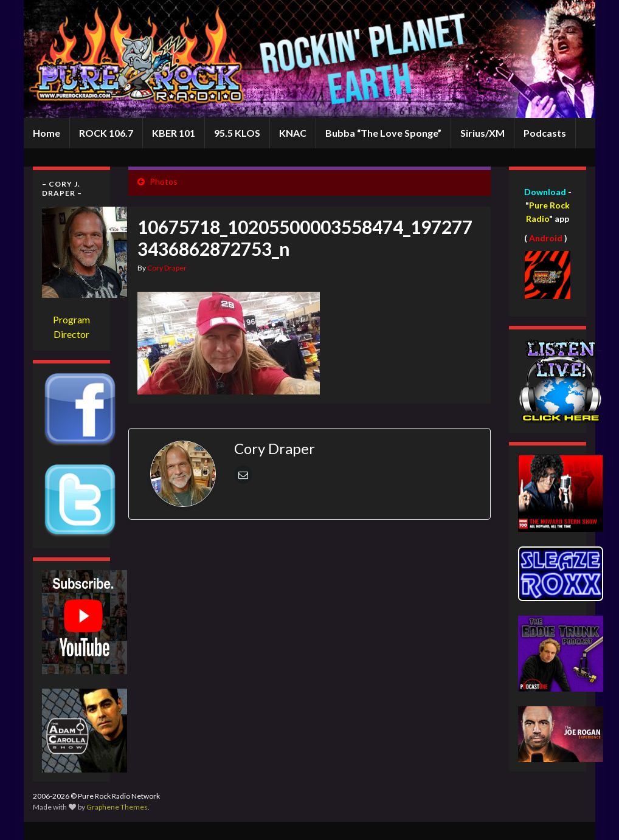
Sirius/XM (482, 133)
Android (546, 238)
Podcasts (545, 133)
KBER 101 (174, 133)
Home (47, 133)
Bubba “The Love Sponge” (383, 133)
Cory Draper (167, 268)
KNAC (293, 133)
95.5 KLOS (237, 133)
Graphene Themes (117, 807)
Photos (164, 181)
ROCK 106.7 (106, 133)
